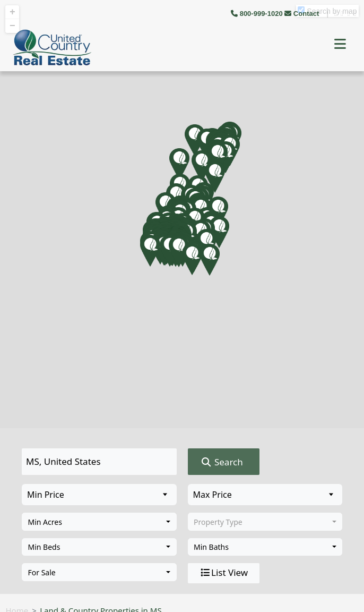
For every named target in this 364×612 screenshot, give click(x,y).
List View (223, 573)
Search (222, 462)
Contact (303, 14)
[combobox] (99, 522)
